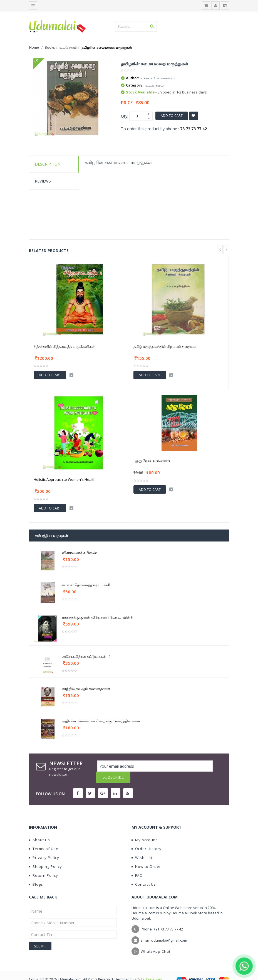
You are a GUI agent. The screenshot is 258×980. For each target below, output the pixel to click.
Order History (147, 838)
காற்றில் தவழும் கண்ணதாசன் (86, 689)
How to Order (146, 855)
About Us (39, 829)
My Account (144, 829)
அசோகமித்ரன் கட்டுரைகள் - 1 (86, 656)
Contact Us (144, 873)
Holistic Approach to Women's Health (65, 479)
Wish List (142, 846)
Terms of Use (44, 838)
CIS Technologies (148, 968)
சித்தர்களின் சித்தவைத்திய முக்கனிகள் (64, 346)
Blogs (36, 873)
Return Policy (44, 864)
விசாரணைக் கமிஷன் (79, 553)
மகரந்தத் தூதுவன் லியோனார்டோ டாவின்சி (98, 617)
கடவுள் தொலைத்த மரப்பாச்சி (86, 585)
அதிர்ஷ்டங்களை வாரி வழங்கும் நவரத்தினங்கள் (101, 721)
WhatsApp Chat (156, 940)
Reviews (43, 181)
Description (48, 164)
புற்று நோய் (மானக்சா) (152, 461)
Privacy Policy (44, 846)
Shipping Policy (45, 855)
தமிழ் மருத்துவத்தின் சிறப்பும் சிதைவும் (165, 346)
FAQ (137, 864)
